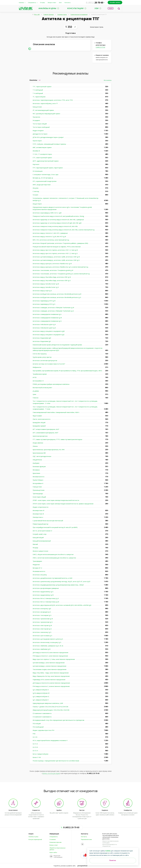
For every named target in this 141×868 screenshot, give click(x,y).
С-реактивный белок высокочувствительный (48, 521)
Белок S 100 (37, 757)
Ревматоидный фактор (41, 524)
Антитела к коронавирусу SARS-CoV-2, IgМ (47, 213)
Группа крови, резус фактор (42, 357)
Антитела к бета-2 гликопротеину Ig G (46, 598)
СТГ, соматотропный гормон (42, 158)
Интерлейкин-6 (38, 483)
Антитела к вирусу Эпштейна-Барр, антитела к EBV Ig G (52, 280)
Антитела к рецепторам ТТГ (99, 15)
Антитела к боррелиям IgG (42, 341)
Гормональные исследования (79, 15)
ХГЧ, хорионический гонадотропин (45, 181)
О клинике (53, 839)
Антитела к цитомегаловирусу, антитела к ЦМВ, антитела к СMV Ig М (56, 257)
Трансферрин (37, 561)
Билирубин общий (39, 422)
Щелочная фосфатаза (40, 436)
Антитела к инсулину (40, 575)
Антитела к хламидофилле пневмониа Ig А (47, 314)
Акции (111, 8)
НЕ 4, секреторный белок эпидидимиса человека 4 (50, 740)
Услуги (31, 834)
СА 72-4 (35, 751)
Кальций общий (38, 537)
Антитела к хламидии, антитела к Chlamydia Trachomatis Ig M (53, 307)
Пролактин (36, 117)
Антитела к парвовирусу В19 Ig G (44, 304)
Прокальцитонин (39, 490)
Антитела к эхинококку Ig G (42, 632)
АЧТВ (35, 377)
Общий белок (37, 460)
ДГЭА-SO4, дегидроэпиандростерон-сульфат (48, 137)
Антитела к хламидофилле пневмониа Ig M (47, 318)
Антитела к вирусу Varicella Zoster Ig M (46, 284)
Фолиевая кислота (39, 571)
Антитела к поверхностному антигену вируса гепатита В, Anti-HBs (55, 226)
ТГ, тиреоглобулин (39, 97)
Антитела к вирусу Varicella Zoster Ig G (46, 287)
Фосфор (35, 548)
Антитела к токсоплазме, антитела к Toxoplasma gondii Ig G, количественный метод (61, 274)
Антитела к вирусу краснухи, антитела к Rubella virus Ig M (52, 264)
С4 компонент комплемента (42, 717)
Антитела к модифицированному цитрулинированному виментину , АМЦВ (58, 585)
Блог (60, 3)
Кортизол (36, 164)
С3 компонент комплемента (42, 713)
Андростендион (38, 130)
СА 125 (35, 737)
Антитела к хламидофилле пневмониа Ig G (47, 321)
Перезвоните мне (86, 839)
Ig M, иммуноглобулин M (41, 693)
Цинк (34, 394)
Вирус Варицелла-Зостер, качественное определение (51, 676)
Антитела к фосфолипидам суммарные (46, 588)
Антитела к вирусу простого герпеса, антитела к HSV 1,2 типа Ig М (55, 250)
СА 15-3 (35, 744)
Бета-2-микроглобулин (41, 754)
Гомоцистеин (37, 487)
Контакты (68, 3)
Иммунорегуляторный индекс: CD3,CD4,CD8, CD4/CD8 (51, 710)
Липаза (35, 446)
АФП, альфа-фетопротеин (42, 185)
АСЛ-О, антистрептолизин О (42, 531)
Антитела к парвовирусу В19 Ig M (44, 301)
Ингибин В (36, 151)
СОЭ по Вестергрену (40, 354)
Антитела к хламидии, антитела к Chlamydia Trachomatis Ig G (53, 311)
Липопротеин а (38, 517)
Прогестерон (37, 141)
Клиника (21, 3)
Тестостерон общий (40, 124)
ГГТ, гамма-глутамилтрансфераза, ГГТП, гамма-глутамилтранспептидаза (57, 439)
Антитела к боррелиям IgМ (42, 338)
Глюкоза (36, 398)
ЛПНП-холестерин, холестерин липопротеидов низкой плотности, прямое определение (63, 504)
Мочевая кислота (38, 477)
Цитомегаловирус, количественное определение (49, 666)
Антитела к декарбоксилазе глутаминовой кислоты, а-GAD (53, 578)
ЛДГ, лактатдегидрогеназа (42, 456)
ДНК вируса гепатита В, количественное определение (51, 683)
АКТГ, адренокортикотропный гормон (46, 161)
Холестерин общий (39, 497)
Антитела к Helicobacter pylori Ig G (44, 328)
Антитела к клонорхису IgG (42, 609)
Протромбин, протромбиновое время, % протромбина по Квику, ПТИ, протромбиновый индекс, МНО (67, 371)
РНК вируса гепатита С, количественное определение (51, 686)
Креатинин (36, 473)
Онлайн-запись (115, 2)
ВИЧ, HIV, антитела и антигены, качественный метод (51, 240)
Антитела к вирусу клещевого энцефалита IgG (49, 335)
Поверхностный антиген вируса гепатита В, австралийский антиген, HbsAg (58, 216)
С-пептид (36, 191)
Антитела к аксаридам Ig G (42, 612)
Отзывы (42, 3)
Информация (54, 834)
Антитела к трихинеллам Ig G (43, 622)
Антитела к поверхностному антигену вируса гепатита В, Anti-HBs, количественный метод (64, 230)
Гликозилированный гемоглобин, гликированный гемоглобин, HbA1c (56, 412)
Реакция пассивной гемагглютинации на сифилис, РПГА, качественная (57, 247)
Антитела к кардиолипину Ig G (43, 592)
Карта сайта (53, 852)
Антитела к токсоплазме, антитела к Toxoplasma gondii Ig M (53, 270)
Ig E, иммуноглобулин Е (41, 700)
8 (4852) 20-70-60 (100, 47)
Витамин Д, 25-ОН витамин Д (43, 178)
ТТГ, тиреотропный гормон (42, 87)
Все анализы (108, 80)
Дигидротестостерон (40, 134)
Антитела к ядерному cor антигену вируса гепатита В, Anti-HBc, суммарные (58, 220)
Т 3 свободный (38, 90)
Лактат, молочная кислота (41, 419)
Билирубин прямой (39, 426)
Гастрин (35, 195)
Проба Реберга (38, 480)
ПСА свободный (38, 727)
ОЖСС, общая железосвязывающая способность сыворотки (53, 554)
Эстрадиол (36, 120)
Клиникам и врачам (55, 842)
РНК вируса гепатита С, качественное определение (50, 656)
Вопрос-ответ (52, 3)
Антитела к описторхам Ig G (42, 629)
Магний (35, 544)
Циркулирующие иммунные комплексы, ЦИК (48, 703)
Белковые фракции (39, 466)
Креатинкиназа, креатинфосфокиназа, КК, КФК (49, 450)
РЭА (34, 734)
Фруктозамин (37, 416)
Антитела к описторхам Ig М (42, 625)
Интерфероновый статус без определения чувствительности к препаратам (58, 720)
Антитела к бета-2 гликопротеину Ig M (46, 602)
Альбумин (36, 463)
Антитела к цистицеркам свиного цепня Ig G (48, 639)
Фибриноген (37, 367)
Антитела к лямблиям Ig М (42, 649)
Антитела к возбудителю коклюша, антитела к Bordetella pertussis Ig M (57, 294)
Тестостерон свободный (41, 127)
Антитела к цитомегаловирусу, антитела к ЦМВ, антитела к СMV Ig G (56, 260)
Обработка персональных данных (58, 849)
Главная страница (49, 15)
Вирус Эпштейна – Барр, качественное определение (51, 673)
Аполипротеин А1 (39, 510)
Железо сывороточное (40, 551)
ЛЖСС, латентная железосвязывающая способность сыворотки (54, 558)
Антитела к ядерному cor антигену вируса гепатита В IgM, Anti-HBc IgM (57, 223)
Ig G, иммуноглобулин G (41, 696)
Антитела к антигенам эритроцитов (45, 360)
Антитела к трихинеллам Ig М (43, 619)
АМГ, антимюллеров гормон (42, 147)
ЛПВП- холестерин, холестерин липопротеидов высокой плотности (56, 500)
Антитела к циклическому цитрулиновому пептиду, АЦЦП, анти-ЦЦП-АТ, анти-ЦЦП (62, 581)
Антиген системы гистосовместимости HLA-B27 (49, 364)
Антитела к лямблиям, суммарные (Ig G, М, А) (48, 646)
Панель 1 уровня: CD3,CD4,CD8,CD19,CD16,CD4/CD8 (50, 707)
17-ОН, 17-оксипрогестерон (42, 154)
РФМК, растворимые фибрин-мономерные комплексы (51, 384)
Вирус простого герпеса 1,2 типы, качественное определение (54, 659)
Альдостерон (37, 204)
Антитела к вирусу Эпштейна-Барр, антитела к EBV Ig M (52, 277)
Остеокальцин (38, 171)
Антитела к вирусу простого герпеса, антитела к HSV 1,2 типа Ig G (55, 253)
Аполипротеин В (38, 514)
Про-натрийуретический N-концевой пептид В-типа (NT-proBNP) (55, 527)
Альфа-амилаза (38, 443)
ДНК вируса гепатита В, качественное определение (50, 652)
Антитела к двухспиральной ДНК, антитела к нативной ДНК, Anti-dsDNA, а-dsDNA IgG (62, 605)
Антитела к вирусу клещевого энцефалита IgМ (49, 331)
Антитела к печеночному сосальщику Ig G (47, 642)
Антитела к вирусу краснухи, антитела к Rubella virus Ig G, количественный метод (60, 267)
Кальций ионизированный (42, 541)
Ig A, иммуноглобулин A (41, 690)
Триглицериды (38, 494)
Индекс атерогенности (41, 507)
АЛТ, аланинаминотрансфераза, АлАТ (45, 433)
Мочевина (36, 470)
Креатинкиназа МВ (39, 453)
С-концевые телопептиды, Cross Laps (46, 174)
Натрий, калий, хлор (40, 534)
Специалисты (32, 3)
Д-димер (36, 391)
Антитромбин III (38, 381)
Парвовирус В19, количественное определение (49, 680)
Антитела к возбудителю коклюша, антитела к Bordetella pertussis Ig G (57, 297)
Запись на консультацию (51, 773)
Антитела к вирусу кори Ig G (42, 291)
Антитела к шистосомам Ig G (42, 636)
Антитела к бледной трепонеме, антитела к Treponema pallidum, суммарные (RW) (60, 243)
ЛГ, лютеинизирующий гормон (43, 110)
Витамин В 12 (37, 568)
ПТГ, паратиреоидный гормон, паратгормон (48, 168)
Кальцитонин (37, 107)
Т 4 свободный (38, 93)
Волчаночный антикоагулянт (42, 388)
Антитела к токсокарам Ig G (42, 615)
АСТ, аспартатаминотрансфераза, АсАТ (46, 429)
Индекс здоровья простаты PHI (44, 730)
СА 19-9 (35, 747)
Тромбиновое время (40, 374)
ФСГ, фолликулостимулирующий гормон (46, 114)
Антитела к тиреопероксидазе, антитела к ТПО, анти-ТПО (53, 100)
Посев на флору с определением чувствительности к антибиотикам (56, 761)
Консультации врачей (35, 839)
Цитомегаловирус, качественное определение (49, 663)
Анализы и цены (62, 15)
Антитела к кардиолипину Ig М (43, 595)
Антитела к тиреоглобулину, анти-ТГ (45, 103)
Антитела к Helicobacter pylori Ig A (44, 324)
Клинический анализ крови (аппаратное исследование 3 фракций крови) (57, 345)
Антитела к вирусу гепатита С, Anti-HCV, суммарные (50, 233)
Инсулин (36, 188)
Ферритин (36, 565)
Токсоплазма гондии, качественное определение (50, 669)
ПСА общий (37, 724)
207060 (95, 3)
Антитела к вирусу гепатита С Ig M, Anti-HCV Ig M (49, 236)
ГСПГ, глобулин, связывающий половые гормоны (49, 144)
